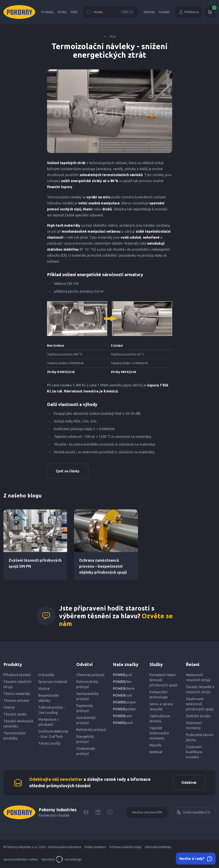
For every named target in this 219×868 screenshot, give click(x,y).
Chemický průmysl (90, 675)
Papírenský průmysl (85, 708)
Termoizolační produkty (14, 736)
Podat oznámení (95, 847)
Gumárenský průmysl (86, 720)
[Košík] (210, 12)
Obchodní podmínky (158, 847)
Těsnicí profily (49, 743)
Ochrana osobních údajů (125, 847)
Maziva (44, 688)
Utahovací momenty (194, 725)
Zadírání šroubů (198, 716)
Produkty (47, 12)
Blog (110, 36)
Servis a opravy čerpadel (161, 706)
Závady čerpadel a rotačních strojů (200, 689)
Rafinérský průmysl (91, 730)
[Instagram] (110, 812)
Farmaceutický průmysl (87, 696)
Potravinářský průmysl (87, 684)
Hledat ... (110, 12)
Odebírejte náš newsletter (56, 779)
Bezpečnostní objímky (49, 698)
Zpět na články (68, 471)
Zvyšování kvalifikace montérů (194, 752)
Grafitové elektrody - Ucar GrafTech (53, 734)
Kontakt (164, 12)
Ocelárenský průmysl (86, 751)
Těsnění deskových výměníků (18, 724)
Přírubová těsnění (17, 675)
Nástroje (149, 12)
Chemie (9, 707)
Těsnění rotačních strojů (17, 684)
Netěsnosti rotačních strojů (198, 677)
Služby (62, 12)
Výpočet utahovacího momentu (159, 733)
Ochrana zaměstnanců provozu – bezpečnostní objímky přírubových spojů (103, 566)
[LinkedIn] (98, 812)
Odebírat (189, 783)
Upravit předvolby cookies (21, 859)
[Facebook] (86, 812)
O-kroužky (46, 675)
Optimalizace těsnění (160, 718)
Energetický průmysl (85, 739)
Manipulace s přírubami (48, 722)
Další (74, 12)
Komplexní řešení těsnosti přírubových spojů (163, 680)
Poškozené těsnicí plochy (200, 737)
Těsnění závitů (15, 714)
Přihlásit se (189, 12)
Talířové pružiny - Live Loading (52, 710)
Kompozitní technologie (159, 694)
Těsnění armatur (16, 700)
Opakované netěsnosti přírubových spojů (200, 704)
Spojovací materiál (53, 682)
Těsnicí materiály (17, 694)
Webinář (156, 752)
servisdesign (69, 859)
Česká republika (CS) (193, 812)
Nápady (155, 745)
